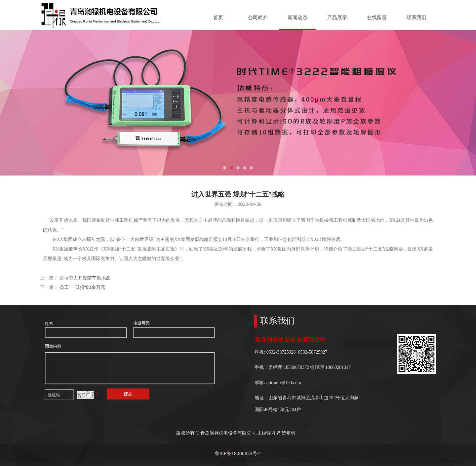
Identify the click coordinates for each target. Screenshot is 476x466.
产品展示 (337, 17)
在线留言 (377, 17)
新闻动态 (297, 17)
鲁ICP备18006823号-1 (238, 453)
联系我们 (416, 17)
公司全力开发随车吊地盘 (85, 278)
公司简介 (258, 17)
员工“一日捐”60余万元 (82, 287)
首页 (218, 17)
